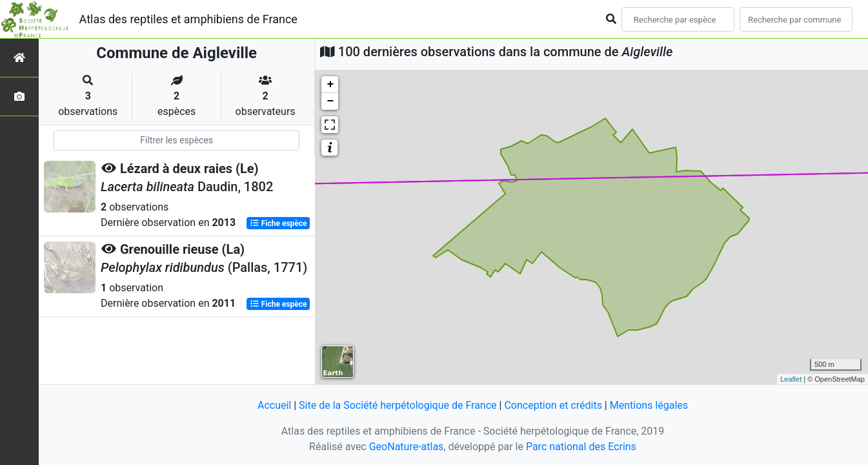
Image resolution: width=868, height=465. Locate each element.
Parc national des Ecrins (581, 447)
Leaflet (791, 379)
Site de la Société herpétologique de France (398, 405)
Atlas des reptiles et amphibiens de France (188, 19)
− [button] (330, 101)
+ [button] (330, 85)
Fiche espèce (278, 223)
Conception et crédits (553, 405)
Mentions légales (649, 405)
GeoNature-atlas (407, 447)
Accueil (274, 405)
